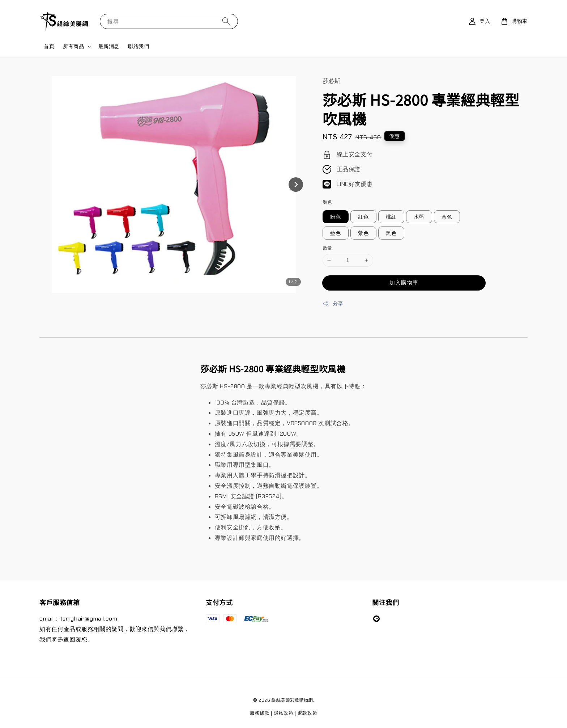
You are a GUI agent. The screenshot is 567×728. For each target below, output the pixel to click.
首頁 (49, 46)
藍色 (336, 233)
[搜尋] (226, 21)
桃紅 (391, 217)
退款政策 (308, 713)
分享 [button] (333, 304)
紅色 (363, 217)
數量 (327, 248)
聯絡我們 (138, 46)
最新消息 (109, 46)
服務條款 (260, 713)
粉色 (336, 217)
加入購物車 (404, 283)
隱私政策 (284, 713)
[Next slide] (296, 185)
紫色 (363, 233)
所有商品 (73, 46)
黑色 (391, 233)
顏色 (327, 202)
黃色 (447, 217)
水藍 (419, 217)
